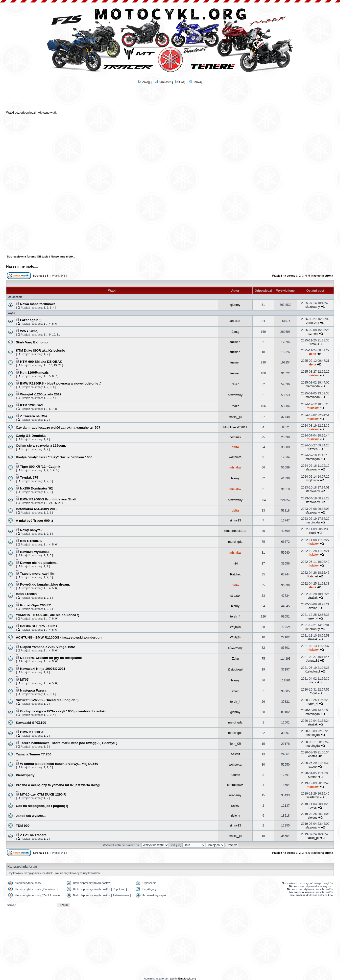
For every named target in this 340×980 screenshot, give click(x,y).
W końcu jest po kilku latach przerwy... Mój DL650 (59, 764)
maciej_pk (235, 417)
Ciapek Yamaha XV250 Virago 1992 (47, 647)
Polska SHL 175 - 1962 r (39, 626)
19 (55, 365)
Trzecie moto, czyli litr (37, 574)
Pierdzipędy (25, 775)
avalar (313, 608)
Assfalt (235, 754)
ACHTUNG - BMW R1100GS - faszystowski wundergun (59, 637)
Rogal (313, 693)
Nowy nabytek (31, 530)
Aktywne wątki (48, 113)
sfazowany (313, 307)
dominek (235, 437)
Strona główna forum (21, 257)
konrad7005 (235, 785)
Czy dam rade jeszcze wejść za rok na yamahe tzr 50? (58, 427)
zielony (235, 816)
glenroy (235, 305)
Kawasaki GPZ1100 (31, 723)
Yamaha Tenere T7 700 (34, 754)
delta (313, 354)
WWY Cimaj (29, 331)
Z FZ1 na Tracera (33, 835)
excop (313, 767)
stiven (235, 691)
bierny (235, 478)
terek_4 (235, 617)
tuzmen (313, 334)
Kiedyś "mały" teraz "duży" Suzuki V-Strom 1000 (54, 457)
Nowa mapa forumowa (38, 304)
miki (235, 564)
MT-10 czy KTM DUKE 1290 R (43, 794)
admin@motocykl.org (183, 979)
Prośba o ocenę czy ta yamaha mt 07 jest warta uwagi (58, 785)
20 (60, 365)
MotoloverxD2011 (235, 427)
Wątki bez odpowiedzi (21, 113)
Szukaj (195, 82)
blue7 (235, 384)
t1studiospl (235, 670)
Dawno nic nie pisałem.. (39, 563)
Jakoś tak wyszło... (31, 816)
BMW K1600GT (32, 732)
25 (55, 503)
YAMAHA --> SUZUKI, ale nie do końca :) (48, 615)
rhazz (235, 406)
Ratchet (235, 574)
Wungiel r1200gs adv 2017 (41, 394)
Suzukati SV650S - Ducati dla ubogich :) (47, 700)
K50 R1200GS (31, 541)
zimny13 (235, 520)
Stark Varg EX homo (32, 342)
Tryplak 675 (29, 477)
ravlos (235, 806)
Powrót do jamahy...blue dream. (45, 584)
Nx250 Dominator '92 (36, 488)
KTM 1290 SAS (32, 405)
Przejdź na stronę (284, 276)
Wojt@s (235, 627)
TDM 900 (23, 826)
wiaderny (235, 795)
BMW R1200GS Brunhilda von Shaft (48, 499)
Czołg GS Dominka (31, 436)
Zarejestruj (164, 82)
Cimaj (235, 332)
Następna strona (322, 276)
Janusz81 (235, 321)
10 (54, 335)
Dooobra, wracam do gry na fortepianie (51, 658)
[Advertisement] (170, 99)
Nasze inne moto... (22, 266)
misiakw (313, 375)
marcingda (313, 386)
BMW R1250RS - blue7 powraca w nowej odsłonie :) (61, 383)
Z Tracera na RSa (34, 416)
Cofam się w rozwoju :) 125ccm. (41, 446)
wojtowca (235, 457)
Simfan (235, 775)
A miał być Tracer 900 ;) (34, 521)
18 (50, 365)
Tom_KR (235, 744)
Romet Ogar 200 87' (36, 605)
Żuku (235, 659)
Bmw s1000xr (26, 594)
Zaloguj (145, 82)
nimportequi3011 (235, 531)
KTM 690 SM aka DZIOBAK (41, 362)
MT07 (24, 680)
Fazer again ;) (31, 320)
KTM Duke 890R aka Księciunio (40, 350)
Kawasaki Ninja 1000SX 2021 (43, 669)
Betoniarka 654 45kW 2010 (37, 509)
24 (50, 503)
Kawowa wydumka (35, 552)
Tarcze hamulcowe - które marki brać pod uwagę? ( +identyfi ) (69, 743)
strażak (235, 596)
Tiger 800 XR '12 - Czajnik (40, 467)
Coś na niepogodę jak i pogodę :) (42, 806)
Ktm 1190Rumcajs (34, 373)
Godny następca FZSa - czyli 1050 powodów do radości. (64, 711)
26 (60, 503)
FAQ (180, 82)
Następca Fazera (33, 690)
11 (58, 335)
